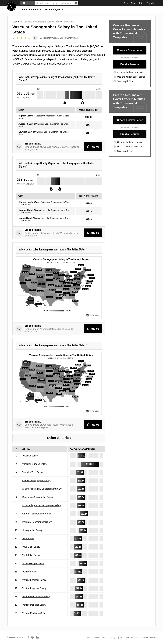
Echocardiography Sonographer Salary (42, 505)
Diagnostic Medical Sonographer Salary (42, 489)
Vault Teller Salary (31, 555)
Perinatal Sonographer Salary (37, 522)
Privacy (112, 638)
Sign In (151, 3)
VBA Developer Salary (34, 563)
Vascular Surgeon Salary (35, 464)
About (89, 638)
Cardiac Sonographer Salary (37, 481)
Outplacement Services (146, 638)
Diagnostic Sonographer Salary (38, 497)
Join (141, 3)
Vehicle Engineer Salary (34, 580)
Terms (104, 638)
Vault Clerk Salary (31, 547)
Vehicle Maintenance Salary (36, 597)
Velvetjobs (11, 6)
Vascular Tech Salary (33, 472)
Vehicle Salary (30, 572)
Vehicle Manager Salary (34, 605)
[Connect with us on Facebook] (28, 637)
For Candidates (32, 9)
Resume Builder (127, 638)
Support (97, 638)
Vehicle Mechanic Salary (35, 613)
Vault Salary (28, 539)
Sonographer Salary (32, 530)
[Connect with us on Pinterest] (33, 637)
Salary (16, 22)
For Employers (54, 9)
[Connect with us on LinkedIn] (38, 637)
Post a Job (129, 3)
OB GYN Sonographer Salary (37, 514)
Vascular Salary (30, 456)
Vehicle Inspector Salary (34, 588)
